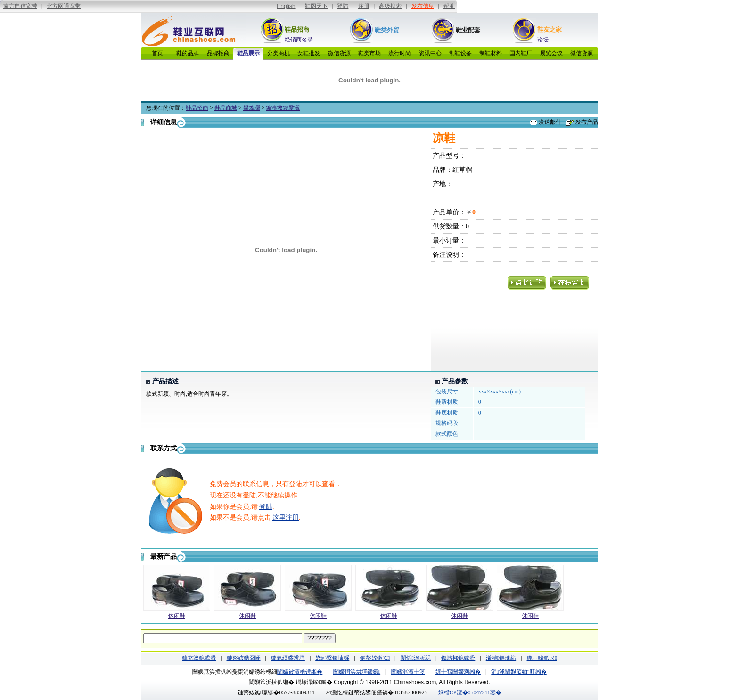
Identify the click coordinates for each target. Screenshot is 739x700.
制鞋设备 (460, 53)
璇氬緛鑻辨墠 (288, 658)
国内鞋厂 (521, 53)
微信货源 (339, 53)
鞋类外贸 (387, 30)
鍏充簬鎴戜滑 (199, 658)
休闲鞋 (177, 616)
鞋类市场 (369, 53)
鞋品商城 (226, 108)
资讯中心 (430, 53)
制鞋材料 (491, 53)
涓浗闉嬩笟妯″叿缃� (519, 672)
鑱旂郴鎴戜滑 (458, 658)
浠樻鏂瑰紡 (501, 658)
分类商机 (279, 53)
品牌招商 (218, 53)
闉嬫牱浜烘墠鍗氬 (357, 672)
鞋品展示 (248, 53)
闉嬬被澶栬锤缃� (300, 672)
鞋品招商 (297, 29)
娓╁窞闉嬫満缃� (458, 672)
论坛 (543, 40)
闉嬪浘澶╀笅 (408, 672)
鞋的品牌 (188, 53)
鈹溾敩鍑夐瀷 (283, 108)
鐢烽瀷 (252, 108)
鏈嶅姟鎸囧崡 (244, 658)
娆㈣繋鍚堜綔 (332, 658)
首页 (157, 53)
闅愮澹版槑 (416, 658)
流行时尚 (400, 53)
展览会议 (551, 53)
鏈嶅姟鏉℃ (375, 658)
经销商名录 (299, 40)
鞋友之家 (550, 29)
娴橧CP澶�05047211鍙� (470, 692)
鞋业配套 (468, 30)
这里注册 (286, 517)
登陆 (266, 507)
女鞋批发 (309, 53)
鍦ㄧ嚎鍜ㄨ (542, 658)
